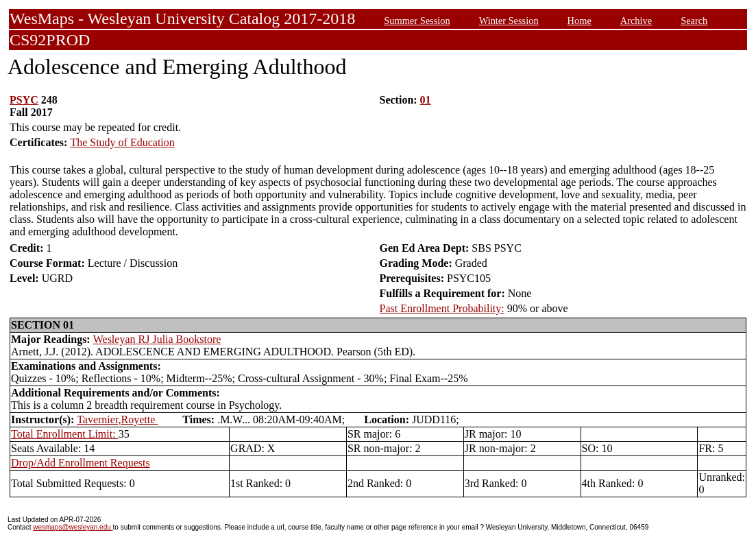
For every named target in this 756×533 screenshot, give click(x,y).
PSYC (24, 100)
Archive (636, 21)
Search (694, 21)
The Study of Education (122, 142)
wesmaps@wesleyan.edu (73, 527)
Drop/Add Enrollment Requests (81, 463)
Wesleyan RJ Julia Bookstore (157, 339)
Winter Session (509, 21)
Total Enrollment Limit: (65, 434)
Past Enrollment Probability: (442, 308)
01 (426, 100)
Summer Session (417, 21)
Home (580, 21)
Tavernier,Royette (117, 419)
